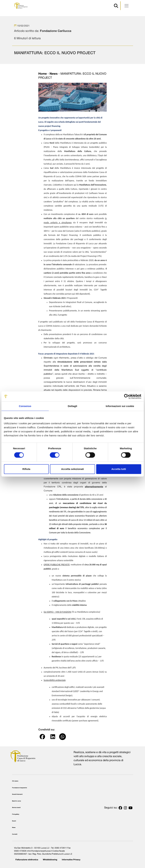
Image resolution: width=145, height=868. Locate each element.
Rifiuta (26, 469)
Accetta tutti (119, 469)
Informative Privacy (71, 860)
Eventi (14, 821)
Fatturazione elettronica (27, 860)
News (54, 74)
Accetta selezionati (72, 469)
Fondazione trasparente (19, 788)
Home (43, 74)
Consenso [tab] (25, 406)
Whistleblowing (50, 860)
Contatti (15, 834)
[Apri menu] (127, 6)
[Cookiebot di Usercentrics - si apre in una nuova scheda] (126, 396)
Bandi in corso (17, 801)
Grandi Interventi (17, 794)
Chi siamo (15, 781)
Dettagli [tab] (73, 406)
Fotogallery (16, 814)
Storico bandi (16, 808)
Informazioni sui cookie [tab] (120, 406)
